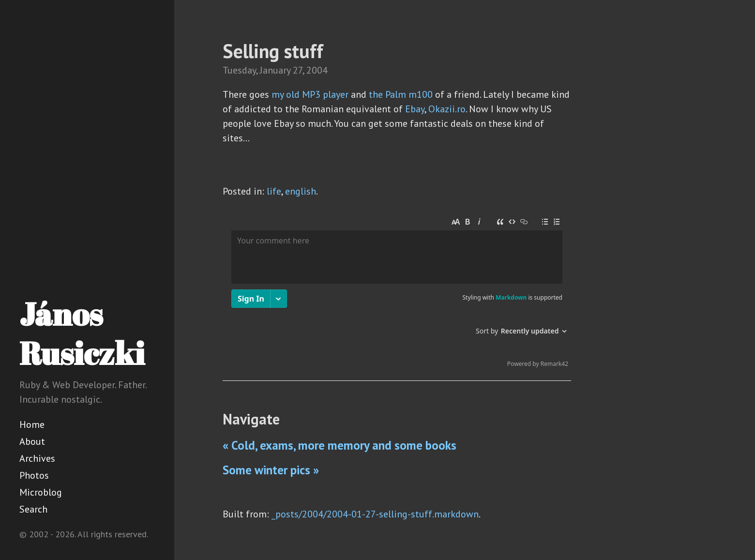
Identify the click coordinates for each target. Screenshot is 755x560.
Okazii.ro (447, 109)
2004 (317, 70)
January (275, 70)
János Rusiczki (82, 333)
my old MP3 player (310, 94)
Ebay (415, 109)
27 (298, 70)
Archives (37, 458)
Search (33, 509)
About (32, 441)
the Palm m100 (401, 94)
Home (32, 424)
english (301, 191)
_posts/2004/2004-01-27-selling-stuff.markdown (375, 514)
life (274, 191)
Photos (34, 475)
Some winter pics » (271, 470)
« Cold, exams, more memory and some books (340, 445)
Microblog (41, 492)
